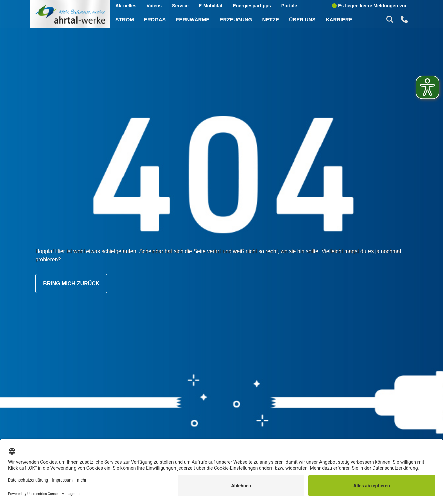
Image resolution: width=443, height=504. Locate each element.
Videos (154, 6)
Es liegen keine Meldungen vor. (370, 6)
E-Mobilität (211, 6)
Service (180, 6)
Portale (289, 6)
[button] (390, 19)
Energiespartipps (252, 6)
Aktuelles (126, 6)
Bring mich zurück (71, 284)
